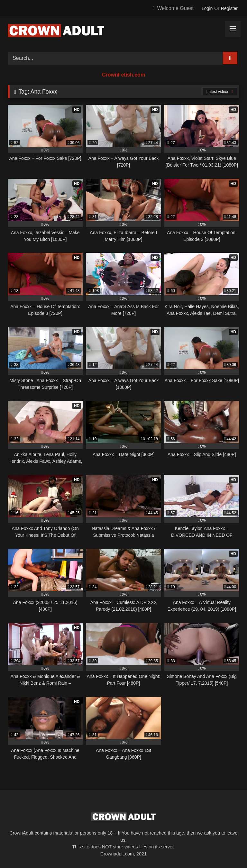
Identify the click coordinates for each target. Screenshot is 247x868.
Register (229, 8)
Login (207, 8)
